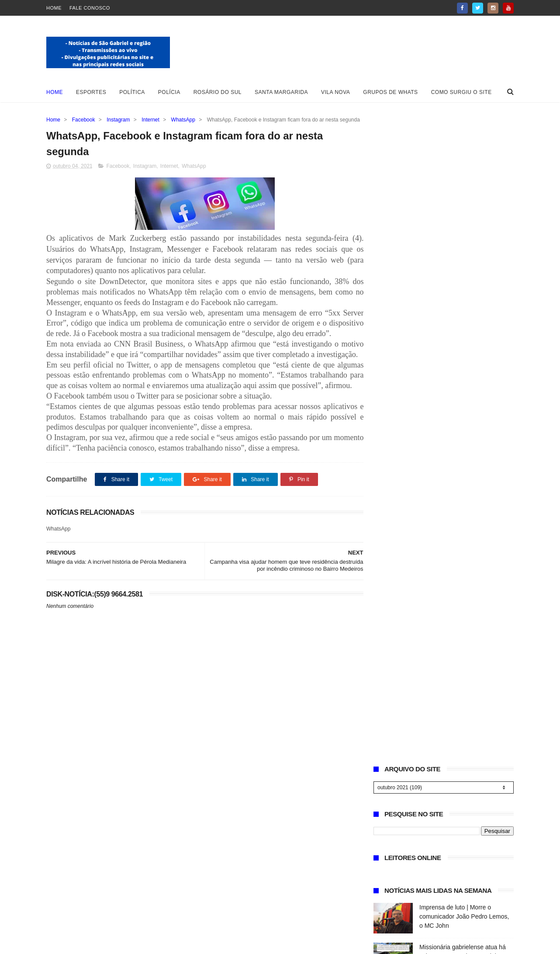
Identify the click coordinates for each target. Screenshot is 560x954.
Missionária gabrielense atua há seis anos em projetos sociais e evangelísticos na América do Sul (464, 323)
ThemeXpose (154, 943)
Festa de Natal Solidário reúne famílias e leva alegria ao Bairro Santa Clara (462, 522)
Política (132, 92)
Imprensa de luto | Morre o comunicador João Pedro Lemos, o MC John (464, 284)
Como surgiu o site (461, 92)
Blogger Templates (74, 943)
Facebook (84, 120)
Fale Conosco (90, 8)
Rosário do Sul (218, 92)
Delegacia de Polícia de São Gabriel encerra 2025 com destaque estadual (458, 363)
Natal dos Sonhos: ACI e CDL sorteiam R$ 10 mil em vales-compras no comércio (460, 482)
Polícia (169, 92)
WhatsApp (183, 120)
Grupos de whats (390, 92)
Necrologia (434, 394)
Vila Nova (335, 92)
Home (54, 8)
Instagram (118, 120)
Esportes (91, 92)
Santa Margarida (281, 92)
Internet (150, 120)
